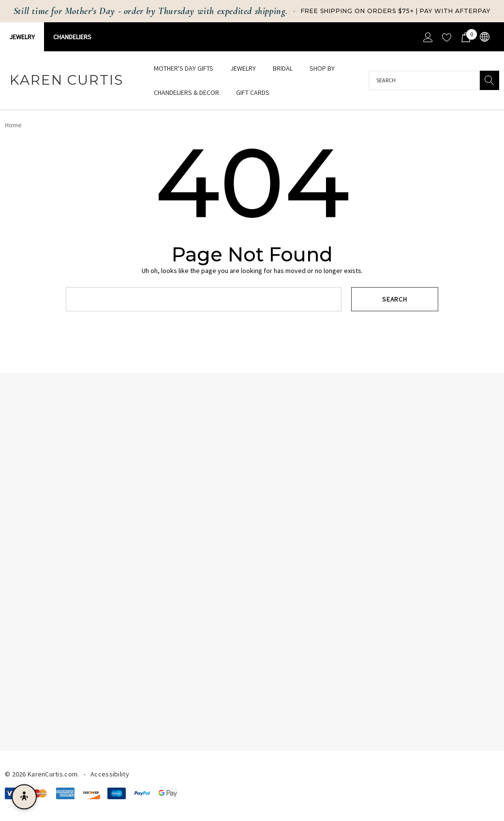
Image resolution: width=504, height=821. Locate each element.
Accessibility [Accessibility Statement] (110, 774)
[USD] (484, 37)
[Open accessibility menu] (24, 797)
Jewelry (22, 37)
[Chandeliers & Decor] (186, 93)
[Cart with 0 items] (465, 37)
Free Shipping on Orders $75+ (357, 11)
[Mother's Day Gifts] (183, 68)
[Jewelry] (243, 69)
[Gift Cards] (252, 92)
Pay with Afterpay (455, 11)
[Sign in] (427, 37)
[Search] (489, 80)
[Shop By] (322, 69)
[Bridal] (283, 69)
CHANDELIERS (72, 37)
